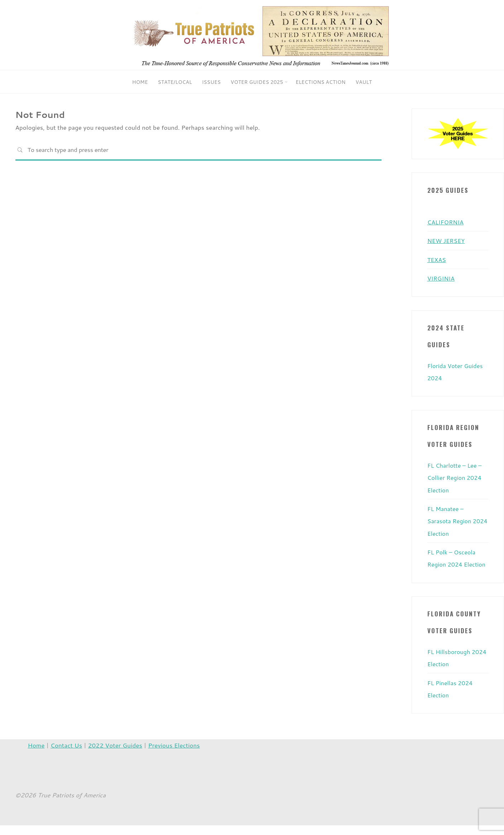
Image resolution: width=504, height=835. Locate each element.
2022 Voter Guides (115, 755)
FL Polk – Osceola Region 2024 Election (453, 562)
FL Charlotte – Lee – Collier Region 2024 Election (456, 476)
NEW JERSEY (447, 240)
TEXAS (437, 259)
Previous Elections (174, 755)
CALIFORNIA (447, 222)
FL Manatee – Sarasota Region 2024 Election (450, 519)
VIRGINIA (442, 278)
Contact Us (66, 755)
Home (36, 755)
